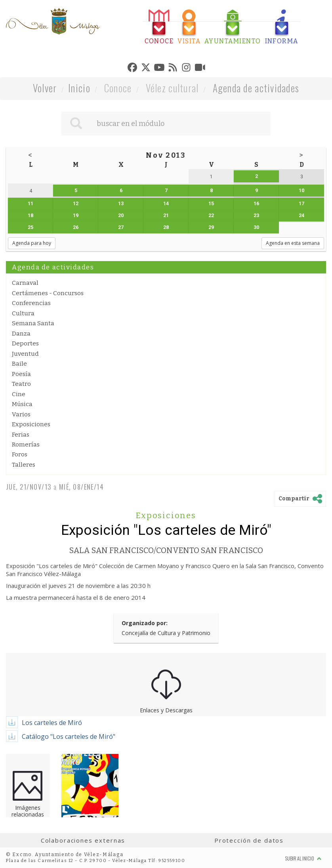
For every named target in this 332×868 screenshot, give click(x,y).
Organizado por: (145, 623)
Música (22, 404)
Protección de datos (249, 840)
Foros (20, 454)
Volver (45, 88)
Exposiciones (31, 424)
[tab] (159, 27)
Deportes (25, 343)
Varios (21, 414)
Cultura (23, 313)
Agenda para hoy (32, 243)
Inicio (79, 88)
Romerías (26, 444)
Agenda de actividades (256, 88)
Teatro (21, 384)
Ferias (21, 435)
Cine (19, 394)
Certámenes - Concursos (48, 293)
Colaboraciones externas (83, 840)
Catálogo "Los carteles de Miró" (69, 736)
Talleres (24, 465)
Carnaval (25, 283)
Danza (21, 334)
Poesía (21, 374)
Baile (19, 364)
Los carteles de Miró (52, 723)
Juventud (25, 354)
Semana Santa (33, 323)
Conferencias (31, 303)
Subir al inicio (303, 858)
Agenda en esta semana (293, 243)
